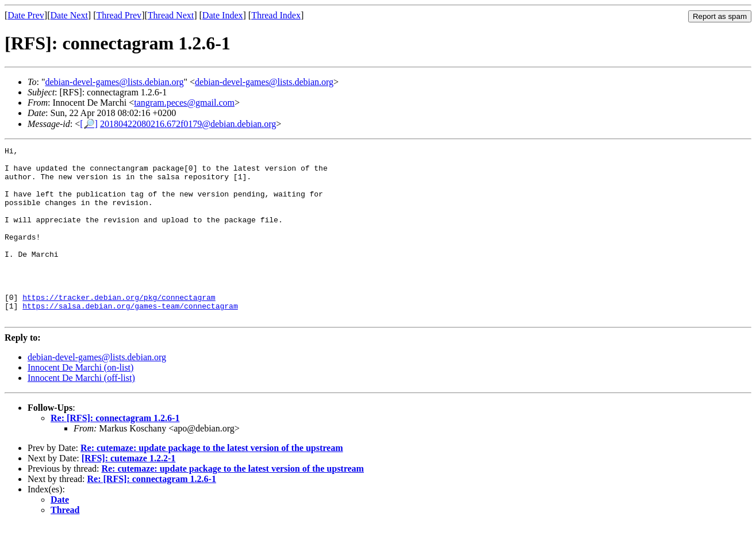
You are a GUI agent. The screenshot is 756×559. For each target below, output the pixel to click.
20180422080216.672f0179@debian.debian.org (188, 124)
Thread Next (171, 15)
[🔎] (89, 124)
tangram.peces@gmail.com (184, 103)
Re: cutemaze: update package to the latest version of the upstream (212, 482)
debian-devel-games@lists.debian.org (114, 82)
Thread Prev (119, 15)
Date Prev (26, 15)
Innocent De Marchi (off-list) (81, 412)
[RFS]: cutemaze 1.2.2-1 (129, 493)
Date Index (223, 15)
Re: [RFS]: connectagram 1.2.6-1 (115, 452)
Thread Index (276, 15)
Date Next (69, 15)
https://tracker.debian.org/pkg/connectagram (119, 328)
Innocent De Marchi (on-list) (80, 402)
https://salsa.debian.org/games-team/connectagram (130, 338)
